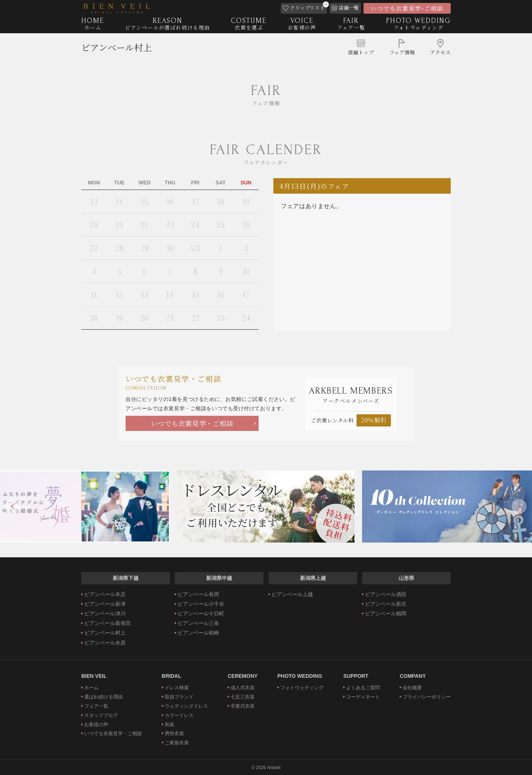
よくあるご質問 (363, 688)
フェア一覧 (96, 706)
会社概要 (412, 688)
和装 (170, 725)
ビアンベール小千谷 (201, 604)
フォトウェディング (302, 688)
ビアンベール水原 (105, 643)
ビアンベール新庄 (386, 604)
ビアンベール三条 (198, 623)
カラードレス (179, 715)
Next (519, 506)
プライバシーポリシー (427, 697)
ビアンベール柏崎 (198, 633)
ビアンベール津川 (105, 613)
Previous (13, 506)
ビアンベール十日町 (201, 613)
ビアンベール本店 (105, 594)
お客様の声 (96, 725)
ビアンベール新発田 (108, 623)
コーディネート (363, 697)
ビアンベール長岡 (198, 594)
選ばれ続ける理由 (103, 697)
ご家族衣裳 (177, 743)
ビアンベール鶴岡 (386, 613)
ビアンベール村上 (117, 50)
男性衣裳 (174, 733)
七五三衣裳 (243, 697)
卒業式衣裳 (243, 706)
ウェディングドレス (186, 706)
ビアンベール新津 (105, 604)
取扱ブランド (179, 697)
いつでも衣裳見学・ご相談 (192, 423)
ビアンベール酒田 (386, 594)
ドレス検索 (177, 688)
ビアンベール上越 (292, 594)
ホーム (91, 688)
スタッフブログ (101, 715)
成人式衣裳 (243, 688)
